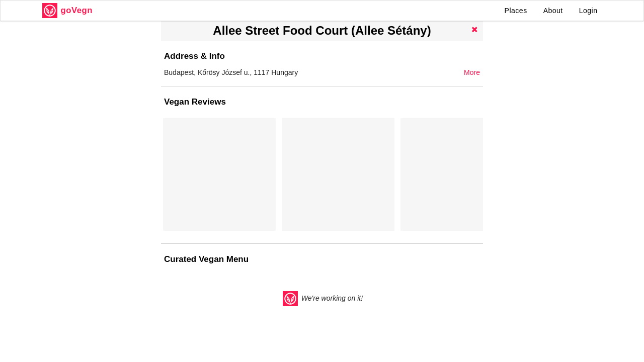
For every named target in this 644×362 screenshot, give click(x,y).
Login (588, 11)
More (472, 72)
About (553, 11)
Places (516, 11)
